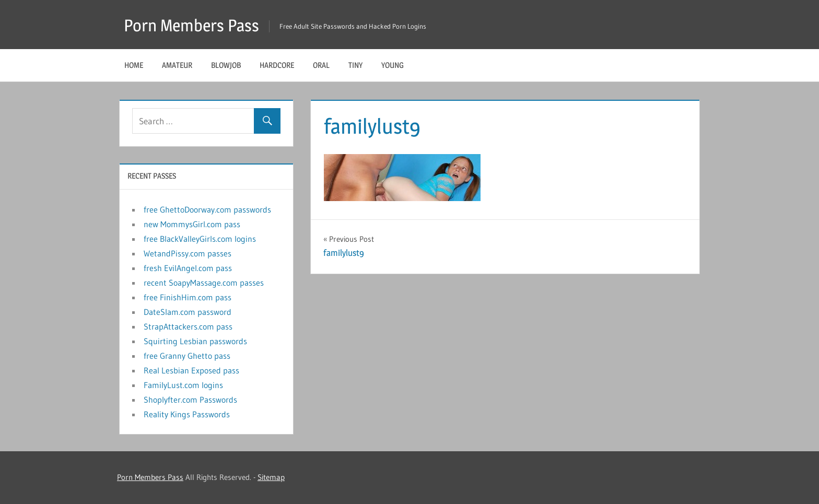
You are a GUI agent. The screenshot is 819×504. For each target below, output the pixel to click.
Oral (321, 65)
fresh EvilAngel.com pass (188, 268)
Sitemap (271, 477)
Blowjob (226, 65)
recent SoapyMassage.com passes (204, 283)
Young (393, 65)
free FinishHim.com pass (188, 297)
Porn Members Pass (191, 25)
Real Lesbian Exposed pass (191, 370)
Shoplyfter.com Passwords (190, 400)
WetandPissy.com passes (188, 253)
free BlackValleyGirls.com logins (200, 239)
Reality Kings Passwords (187, 414)
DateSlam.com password (188, 312)
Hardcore (277, 65)
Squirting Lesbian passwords (195, 341)
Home (134, 65)
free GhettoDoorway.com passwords (207, 209)
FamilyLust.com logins (183, 385)
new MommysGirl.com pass (192, 224)
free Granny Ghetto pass (187, 356)
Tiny (355, 65)
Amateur (177, 65)
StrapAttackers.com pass (188, 326)
